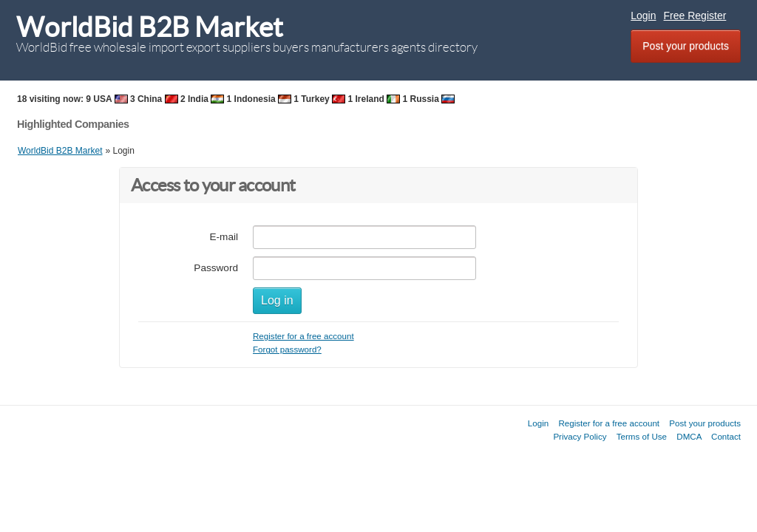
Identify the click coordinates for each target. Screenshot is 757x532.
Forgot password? (287, 349)
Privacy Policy (580, 436)
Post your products (686, 46)
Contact (726, 436)
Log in (277, 300)
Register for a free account (303, 336)
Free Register (695, 16)
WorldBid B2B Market (150, 27)
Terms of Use (642, 436)
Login (643, 16)
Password (216, 268)
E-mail (224, 237)
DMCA (689, 436)
